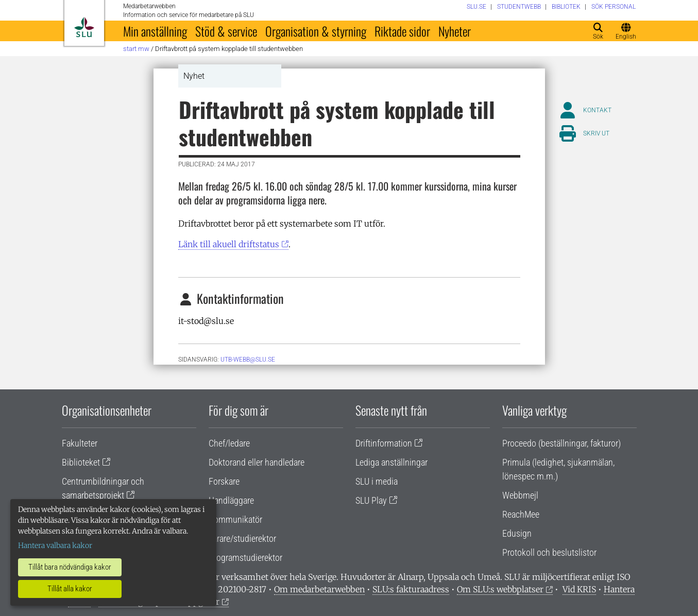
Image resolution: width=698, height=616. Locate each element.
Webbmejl (520, 495)
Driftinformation (384, 443)
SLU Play (371, 500)
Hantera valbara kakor (55, 545)
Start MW (136, 49)
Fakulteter (80, 443)
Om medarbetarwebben (319, 589)
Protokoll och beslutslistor (549, 552)
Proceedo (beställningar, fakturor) (561, 443)
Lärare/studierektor (242, 538)
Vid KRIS (579, 589)
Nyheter (455, 31)
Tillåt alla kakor (70, 589)
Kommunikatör (235, 519)
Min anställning (155, 31)
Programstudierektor (245, 558)
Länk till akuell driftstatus (229, 244)
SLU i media (377, 481)
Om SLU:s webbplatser (500, 589)
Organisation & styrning (316, 31)
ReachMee (521, 514)
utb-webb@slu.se (248, 360)
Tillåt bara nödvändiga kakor (70, 567)
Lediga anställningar (391, 462)
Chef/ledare (229, 443)
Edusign (517, 533)
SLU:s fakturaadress (411, 589)
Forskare (224, 481)
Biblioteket (81, 462)
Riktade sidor (402, 31)
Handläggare (231, 500)
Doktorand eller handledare (257, 462)
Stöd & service (226, 31)
